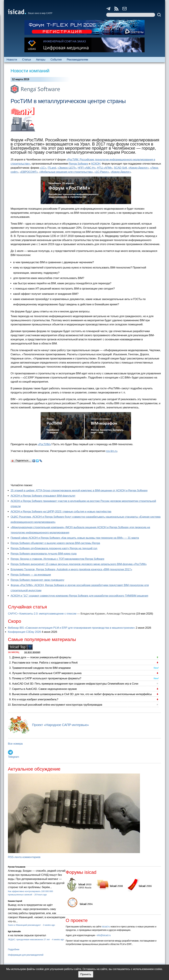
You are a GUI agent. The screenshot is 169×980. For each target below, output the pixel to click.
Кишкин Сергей (15, 901)
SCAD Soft (120, 168)
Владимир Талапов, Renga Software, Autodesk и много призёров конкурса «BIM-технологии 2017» (71, 569)
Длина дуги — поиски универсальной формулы (42, 657)
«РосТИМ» (44, 444)
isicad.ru (106, 927)
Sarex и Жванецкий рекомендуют (25, 925)
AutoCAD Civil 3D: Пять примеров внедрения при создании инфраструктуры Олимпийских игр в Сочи (75, 684)
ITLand (52, 168)
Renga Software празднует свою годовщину (37, 580)
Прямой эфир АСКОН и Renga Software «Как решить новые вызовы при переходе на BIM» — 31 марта (75, 538)
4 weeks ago (58, 939)
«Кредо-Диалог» (138, 168)
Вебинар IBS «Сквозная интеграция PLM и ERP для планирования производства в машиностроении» (71, 628)
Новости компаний (30, 71)
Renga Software (78, 164)
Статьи (26, 60)
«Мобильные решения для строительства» (66, 172)
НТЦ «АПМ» (105, 168)
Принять (86, 974)
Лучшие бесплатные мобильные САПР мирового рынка (47, 673)
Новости (12, 60)
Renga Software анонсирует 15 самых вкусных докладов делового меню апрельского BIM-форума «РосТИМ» (79, 564)
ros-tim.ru (112, 451)
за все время (32, 652)
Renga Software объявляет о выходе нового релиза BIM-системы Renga (55, 543)
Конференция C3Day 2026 (24, 632)
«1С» (43, 168)
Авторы (41, 60)
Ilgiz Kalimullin (14, 932)
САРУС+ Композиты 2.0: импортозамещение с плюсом (42, 614)
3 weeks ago (49, 925)
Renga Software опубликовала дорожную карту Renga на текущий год (54, 548)
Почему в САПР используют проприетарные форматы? (47, 678)
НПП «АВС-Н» (87, 168)
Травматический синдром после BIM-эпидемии (41, 668)
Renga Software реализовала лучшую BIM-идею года (44, 554)
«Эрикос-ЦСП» (67, 168)
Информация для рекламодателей (26, 955)
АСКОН (96, 164)
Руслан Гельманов (17, 867)
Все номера (15, 744)
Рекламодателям (77, 60)
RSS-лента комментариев (24, 857)
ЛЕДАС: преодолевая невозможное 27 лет (29, 939)
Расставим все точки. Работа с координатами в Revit (45, 663)
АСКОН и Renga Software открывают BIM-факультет (43, 496)
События (56, 60)
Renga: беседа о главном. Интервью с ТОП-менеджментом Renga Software (57, 559)
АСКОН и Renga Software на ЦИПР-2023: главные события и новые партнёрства (61, 512)
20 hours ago (41, 895)
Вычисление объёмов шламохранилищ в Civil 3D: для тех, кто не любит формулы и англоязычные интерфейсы (82, 694)
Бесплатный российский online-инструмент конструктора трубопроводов (57, 705)
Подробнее (14, 949)
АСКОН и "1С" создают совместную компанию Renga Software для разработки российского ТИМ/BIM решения (79, 596)
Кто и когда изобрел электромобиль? (35, 699)
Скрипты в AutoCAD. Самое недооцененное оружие (44, 689)
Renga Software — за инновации (31, 575)
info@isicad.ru (104, 935)
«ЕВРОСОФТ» (29, 172)
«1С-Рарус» (102, 172)
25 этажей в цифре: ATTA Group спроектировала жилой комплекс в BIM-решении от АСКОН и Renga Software (79, 490)
